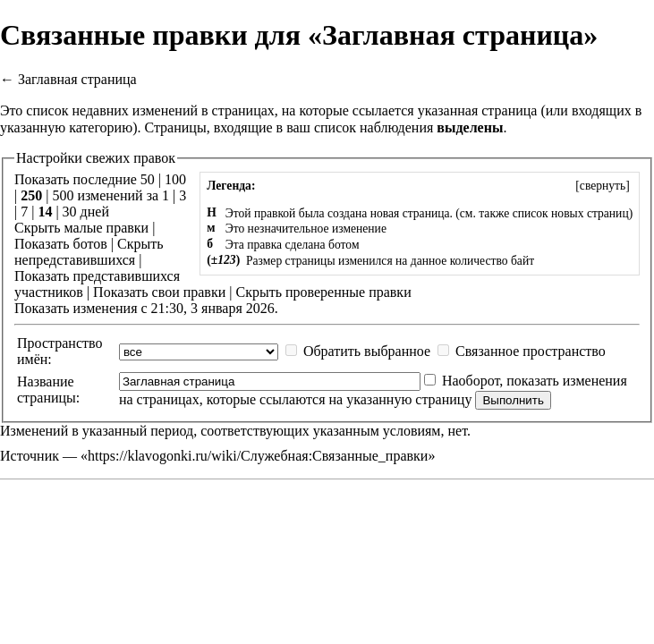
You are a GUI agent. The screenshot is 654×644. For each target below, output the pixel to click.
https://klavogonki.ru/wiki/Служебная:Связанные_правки (258, 456)
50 (148, 179)
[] (603, 186)
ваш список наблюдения (360, 127)
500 (63, 195)
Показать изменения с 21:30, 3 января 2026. (146, 308)
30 (70, 212)
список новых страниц (571, 213)
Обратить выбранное (367, 351)
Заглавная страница (77, 79)
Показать (42, 244)
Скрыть (37, 228)
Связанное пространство (531, 351)
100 (175, 179)
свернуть (603, 186)
